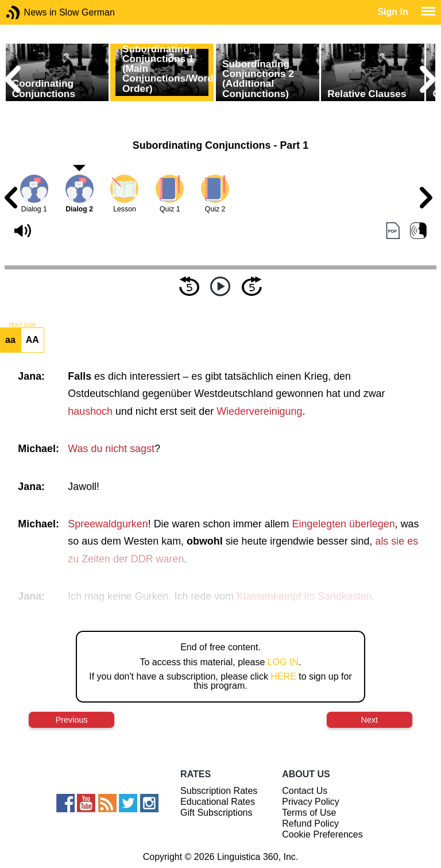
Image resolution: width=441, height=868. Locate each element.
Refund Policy (310, 823)
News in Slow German (30, 12)
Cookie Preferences (322, 834)
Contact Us (305, 791)
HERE (283, 676)
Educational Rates (218, 802)
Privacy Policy (311, 802)
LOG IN (283, 662)
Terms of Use (309, 813)
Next (370, 720)
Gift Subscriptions (216, 813)
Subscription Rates (219, 791)
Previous (72, 720)
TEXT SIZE (22, 325)
